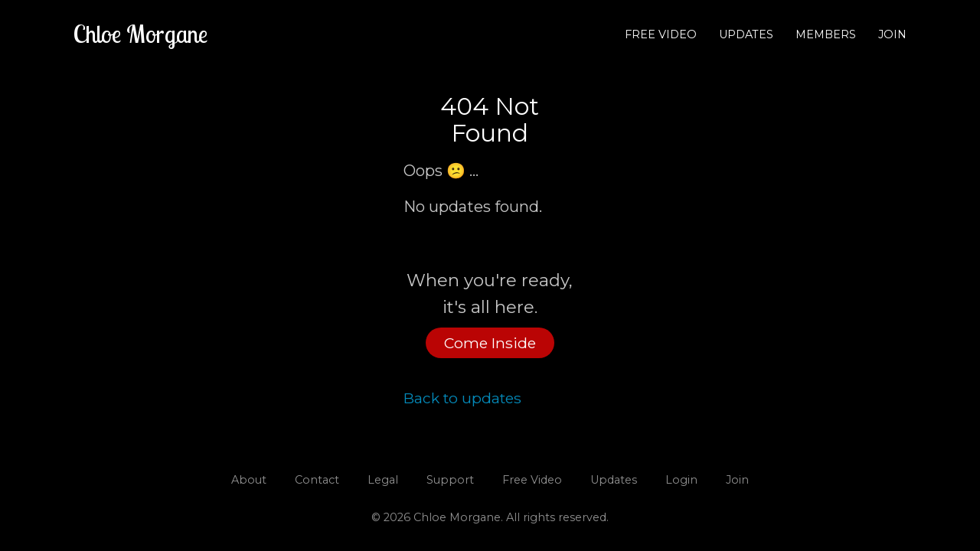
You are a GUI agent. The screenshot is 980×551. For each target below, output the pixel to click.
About (249, 480)
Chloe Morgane (140, 34)
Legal (383, 480)
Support (450, 480)
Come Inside (490, 343)
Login (681, 480)
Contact (317, 480)
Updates (746, 34)
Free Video (661, 34)
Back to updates (462, 398)
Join (892, 34)
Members (826, 34)
